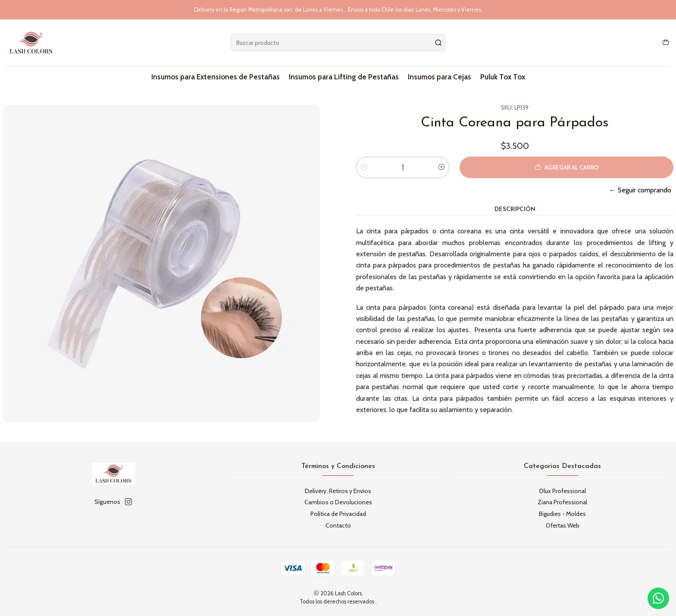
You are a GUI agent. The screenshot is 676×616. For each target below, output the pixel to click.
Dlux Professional (563, 491)
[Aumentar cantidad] (441, 167)
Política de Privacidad (338, 514)
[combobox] (338, 43)
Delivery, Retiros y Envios (338, 491)
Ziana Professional (562, 502)
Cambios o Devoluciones (338, 502)
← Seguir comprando (640, 190)
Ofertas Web (563, 525)
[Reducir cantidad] (364, 167)
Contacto (338, 525)
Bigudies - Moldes (562, 514)
